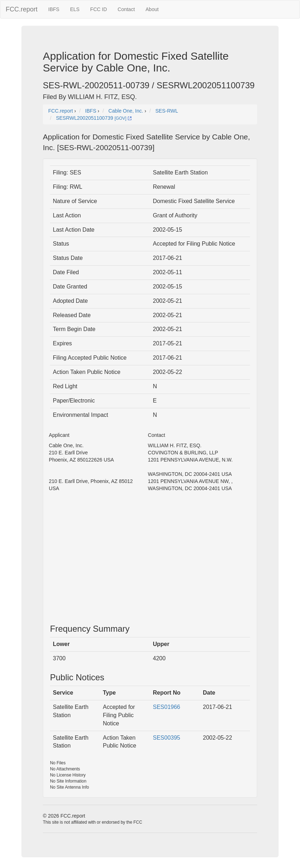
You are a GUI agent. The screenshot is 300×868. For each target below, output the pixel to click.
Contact (126, 9)
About (152, 9)
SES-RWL (167, 111)
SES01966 (167, 707)
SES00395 (167, 738)
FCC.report (22, 9)
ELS (75, 9)
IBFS (54, 9)
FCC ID (99, 9)
